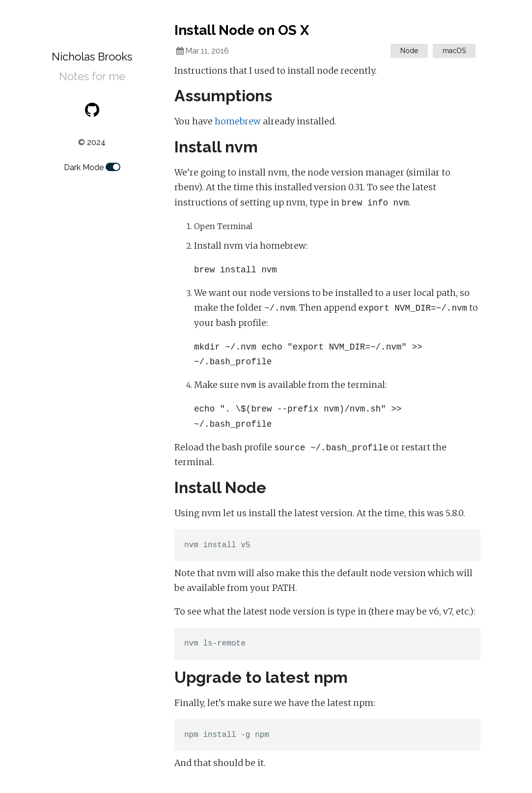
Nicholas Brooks (92, 57)
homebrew (238, 121)
